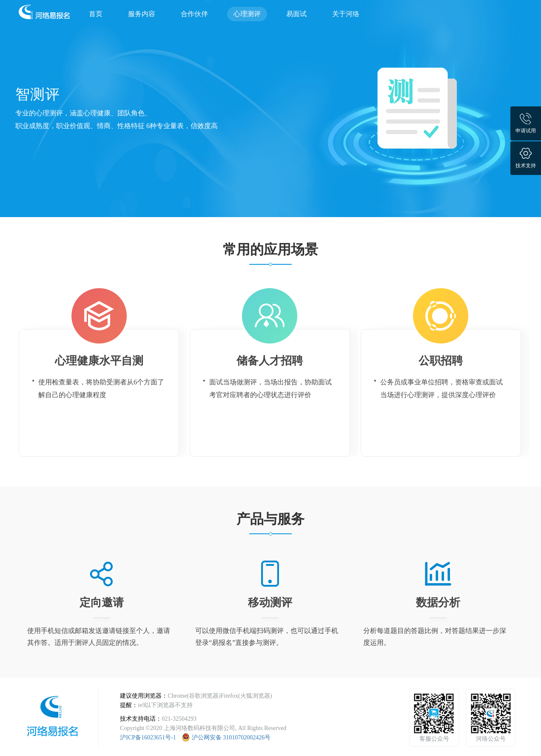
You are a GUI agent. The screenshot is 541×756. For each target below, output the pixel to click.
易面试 (296, 14)
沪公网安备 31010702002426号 (231, 737)
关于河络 (346, 14)
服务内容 (142, 14)
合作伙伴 (194, 14)
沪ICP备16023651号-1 (148, 737)
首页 (96, 14)
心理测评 (247, 14)
